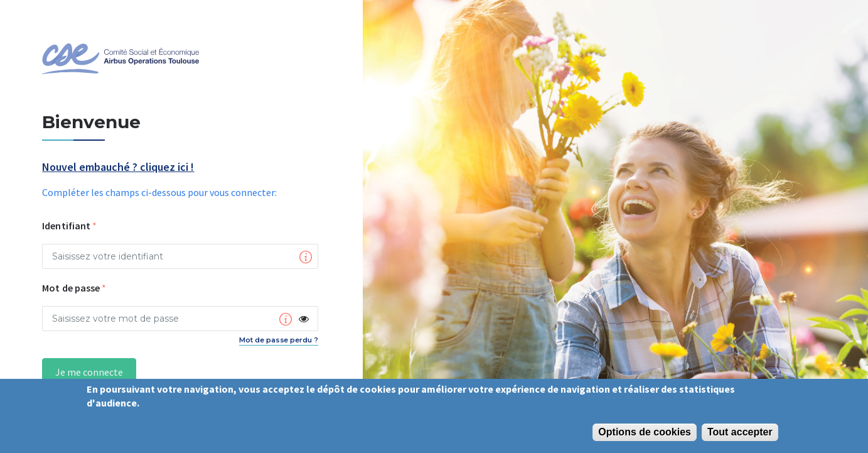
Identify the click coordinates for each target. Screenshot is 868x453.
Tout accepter (740, 432)
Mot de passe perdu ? (279, 340)
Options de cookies (645, 432)
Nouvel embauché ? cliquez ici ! (118, 167)
